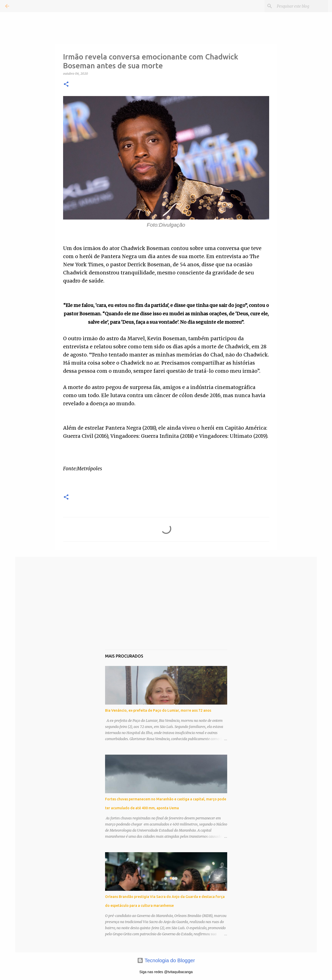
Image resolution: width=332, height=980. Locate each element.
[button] (66, 84)
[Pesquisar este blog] (301, 6)
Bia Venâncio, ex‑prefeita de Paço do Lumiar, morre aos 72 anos (158, 710)
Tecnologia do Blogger (166, 960)
